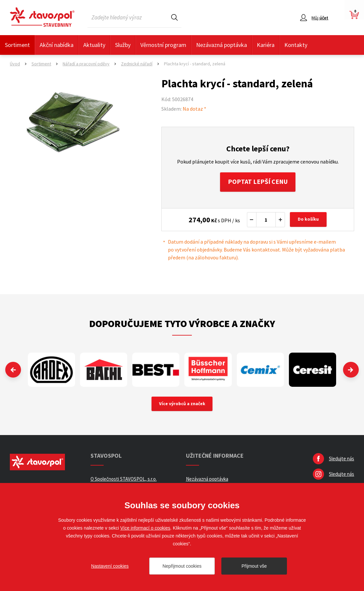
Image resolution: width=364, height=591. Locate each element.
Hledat (174, 17)
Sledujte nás (342, 459)
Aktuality (94, 45)
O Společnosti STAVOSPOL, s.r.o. (124, 480)
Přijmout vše (254, 566)
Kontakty (296, 45)
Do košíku (309, 220)
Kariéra (266, 45)
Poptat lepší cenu (258, 182)
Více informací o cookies (145, 528)
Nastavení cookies (110, 566)
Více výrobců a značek (182, 405)
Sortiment (17, 45)
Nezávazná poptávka (222, 45)
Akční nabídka (57, 45)
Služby (123, 45)
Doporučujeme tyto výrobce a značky (182, 324)
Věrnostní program (163, 45)
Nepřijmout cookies (182, 566)
